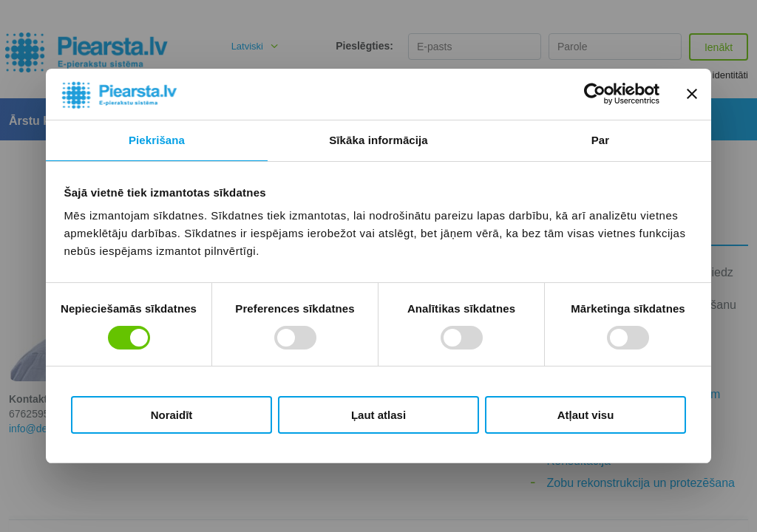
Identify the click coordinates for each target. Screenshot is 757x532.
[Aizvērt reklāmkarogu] (692, 94)
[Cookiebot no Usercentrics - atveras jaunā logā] (595, 94)
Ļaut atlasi (378, 415)
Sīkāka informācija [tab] (378, 140)
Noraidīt (172, 415)
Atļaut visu (586, 415)
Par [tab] (601, 140)
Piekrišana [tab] (157, 140)
